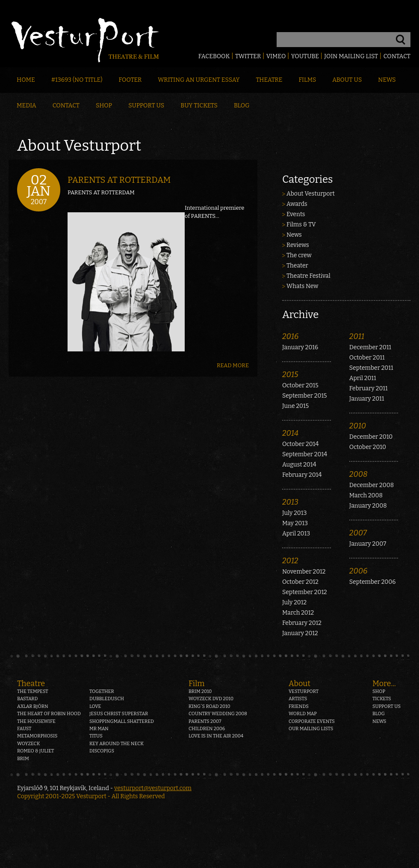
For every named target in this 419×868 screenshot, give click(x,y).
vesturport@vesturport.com (153, 788)
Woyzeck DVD (211, 699)
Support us (387, 706)
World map (303, 714)
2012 (290, 561)
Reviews (298, 245)
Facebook (214, 56)
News (387, 80)
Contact (397, 56)
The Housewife (36, 721)
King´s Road (209, 706)
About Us (347, 80)
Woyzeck (29, 744)
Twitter (248, 56)
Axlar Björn (33, 706)
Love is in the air (216, 736)
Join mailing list (351, 56)
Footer (130, 80)
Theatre (269, 80)
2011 (357, 336)
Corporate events (312, 721)
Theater (297, 266)
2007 (358, 533)
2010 (358, 426)
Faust (24, 729)
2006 (359, 571)
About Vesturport (311, 194)
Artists (298, 699)
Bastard (28, 699)
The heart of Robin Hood (49, 714)
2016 (290, 336)
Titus (96, 736)
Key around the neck (117, 744)
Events (296, 214)
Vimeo (276, 56)
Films (308, 80)
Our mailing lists (311, 729)
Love (95, 706)
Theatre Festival (308, 276)
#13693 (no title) (77, 80)
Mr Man (99, 729)
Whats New (302, 286)
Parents (205, 721)
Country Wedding (218, 714)
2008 (359, 474)
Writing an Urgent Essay (199, 80)
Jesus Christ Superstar (119, 714)
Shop (104, 106)
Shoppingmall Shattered (122, 721)
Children (207, 729)
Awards (297, 204)
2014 (290, 433)
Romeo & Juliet (35, 751)
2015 (290, 375)
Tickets (382, 699)
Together (102, 691)
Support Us (146, 106)
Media (27, 106)
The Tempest (33, 691)
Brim (23, 759)
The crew (299, 255)
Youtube (305, 56)
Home (26, 80)
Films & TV (301, 224)
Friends (299, 706)
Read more (233, 365)
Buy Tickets (199, 106)
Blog (242, 106)
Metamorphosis (37, 736)
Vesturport (304, 691)
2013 (290, 502)
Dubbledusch (107, 699)
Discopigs (102, 751)
